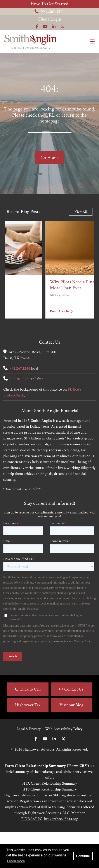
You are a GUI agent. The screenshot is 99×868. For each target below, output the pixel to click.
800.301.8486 (20, 379)
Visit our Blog (71, 741)
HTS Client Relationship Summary (50, 825)
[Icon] (37, 27)
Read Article (21, 311)
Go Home (49, 158)
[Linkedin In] (54, 775)
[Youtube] (45, 775)
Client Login (49, 19)
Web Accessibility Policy (64, 765)
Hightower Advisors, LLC (24, 831)
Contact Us (74, 725)
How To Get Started (49, 4)
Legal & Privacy (29, 765)
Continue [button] (83, 856)
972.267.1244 (50, 11)
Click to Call (30, 725)
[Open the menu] (92, 42)
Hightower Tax (28, 741)
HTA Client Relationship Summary (50, 819)
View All (81, 212)
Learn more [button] (16, 861)
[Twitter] (63, 775)
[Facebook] (36, 775)
